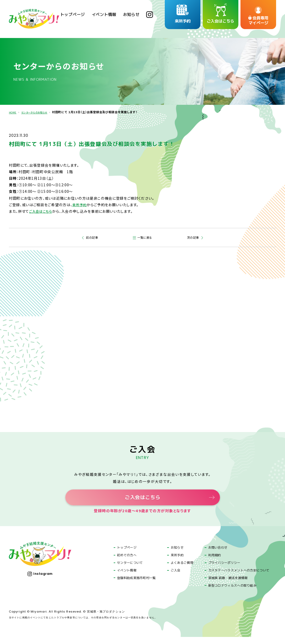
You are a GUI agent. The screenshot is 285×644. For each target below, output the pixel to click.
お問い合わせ (218, 554)
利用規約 (215, 562)
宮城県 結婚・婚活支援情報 (228, 585)
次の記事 (194, 237)
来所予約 (80, 204)
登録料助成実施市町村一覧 (136, 585)
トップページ (127, 554)
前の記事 (91, 237)
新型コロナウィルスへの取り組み (232, 592)
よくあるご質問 (182, 570)
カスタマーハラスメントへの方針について (239, 577)
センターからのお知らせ (39, 112)
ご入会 (176, 577)
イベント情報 (127, 577)
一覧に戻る (146, 237)
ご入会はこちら (42, 210)
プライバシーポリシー (224, 570)
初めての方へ (127, 562)
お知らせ (177, 554)
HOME (13, 112)
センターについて (130, 570)
